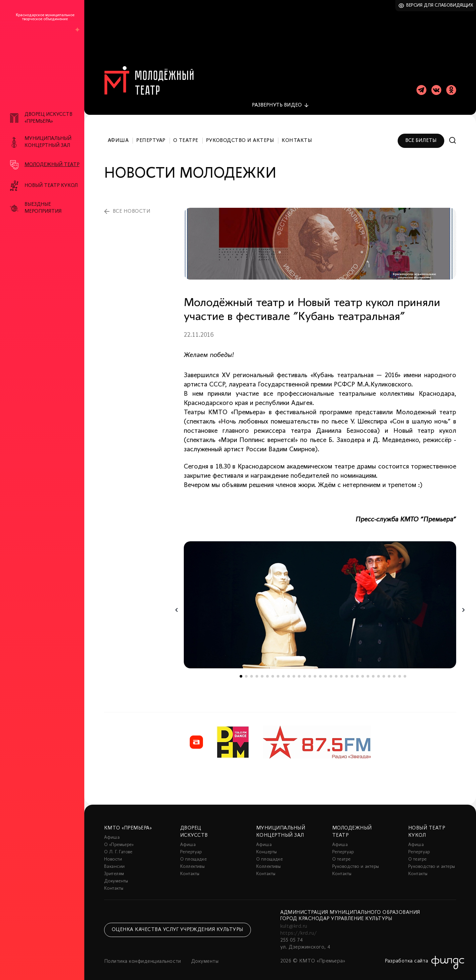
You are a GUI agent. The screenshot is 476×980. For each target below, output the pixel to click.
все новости (132, 206)
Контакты (297, 135)
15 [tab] (315, 671)
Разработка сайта (407, 956)
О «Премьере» (119, 839)
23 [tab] (357, 671)
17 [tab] (326, 671)
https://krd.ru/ (299, 928)
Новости (113, 854)
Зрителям (114, 868)
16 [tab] (320, 671)
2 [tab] (246, 671)
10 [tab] (289, 671)
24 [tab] (363, 671)
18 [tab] (331, 671)
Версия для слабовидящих (440, 5)
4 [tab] (257, 671)
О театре (186, 135)
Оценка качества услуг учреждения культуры (178, 924)
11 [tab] (294, 671)
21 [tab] (347, 671)
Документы (116, 876)
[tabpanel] (320, 599)
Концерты (266, 846)
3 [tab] (252, 671)
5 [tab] (262, 671)
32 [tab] (405, 671)
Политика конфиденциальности (143, 956)
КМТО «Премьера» (128, 823)
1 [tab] (241, 671)
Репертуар (151, 135)
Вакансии (114, 861)
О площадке (193, 854)
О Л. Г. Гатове (118, 846)
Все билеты (421, 135)
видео (277, 100)
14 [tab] (310, 671)
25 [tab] (368, 671)
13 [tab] (304, 671)
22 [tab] (352, 671)
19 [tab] (336, 671)
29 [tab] (389, 671)
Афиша (118, 135)
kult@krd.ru (294, 921)
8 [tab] (278, 671)
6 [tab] (267, 671)
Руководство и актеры (240, 135)
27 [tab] (378, 671)
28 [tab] (384, 671)
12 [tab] (299, 671)
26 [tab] (373, 671)
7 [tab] (273, 671)
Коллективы (192, 861)
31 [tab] (400, 671)
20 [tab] (341, 671)
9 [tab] (283, 671)
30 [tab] (394, 671)
